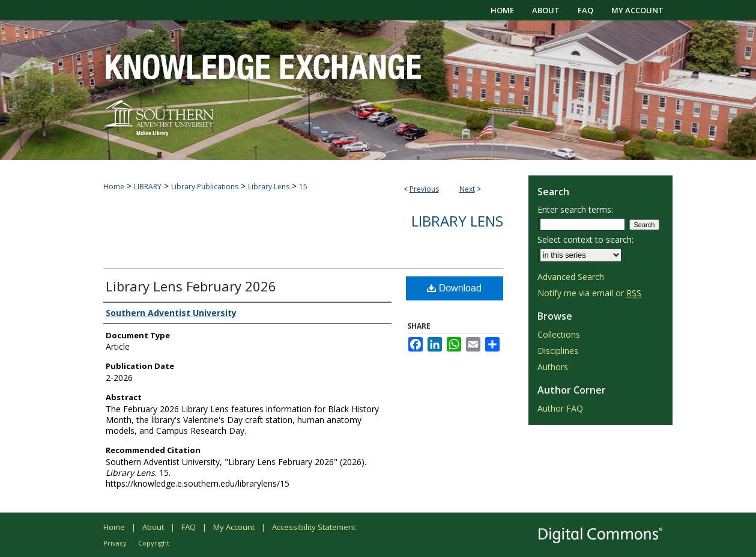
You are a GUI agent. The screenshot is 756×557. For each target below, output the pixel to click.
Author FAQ (560, 408)
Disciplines (558, 351)
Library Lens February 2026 (191, 286)
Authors (553, 367)
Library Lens (269, 187)
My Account (234, 527)
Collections (559, 334)
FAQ (189, 527)
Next (467, 189)
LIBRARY (148, 187)
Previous (424, 189)
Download (454, 288)
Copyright (154, 543)
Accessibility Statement (314, 527)
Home (114, 187)
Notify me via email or (589, 293)
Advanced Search (571, 277)
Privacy (115, 543)
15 (303, 187)
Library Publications (205, 187)
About (153, 527)
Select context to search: (585, 239)
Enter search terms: (575, 209)
